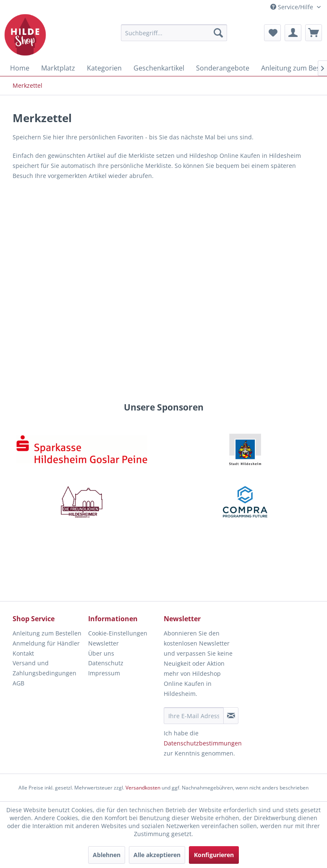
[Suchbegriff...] (174, 33)
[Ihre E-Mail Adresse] (194, 716)
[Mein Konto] (293, 33)
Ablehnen (107, 855)
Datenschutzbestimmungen (203, 743)
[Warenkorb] (314, 33)
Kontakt (23, 653)
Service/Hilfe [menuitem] (293, 7)
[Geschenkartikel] (159, 68)
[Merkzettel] (272, 33)
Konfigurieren (214, 855)
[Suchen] (218, 33)
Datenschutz (106, 663)
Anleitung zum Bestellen (47, 633)
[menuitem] (174, 33)
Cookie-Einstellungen (118, 633)
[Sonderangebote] (223, 68)
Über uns (101, 653)
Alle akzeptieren (157, 855)
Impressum (104, 673)
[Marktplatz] (58, 68)
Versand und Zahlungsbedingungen (44, 668)
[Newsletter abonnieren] (231, 716)
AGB (18, 683)
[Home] (20, 68)
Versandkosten (143, 788)
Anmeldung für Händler (46, 643)
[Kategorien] (104, 68)
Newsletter (103, 643)
